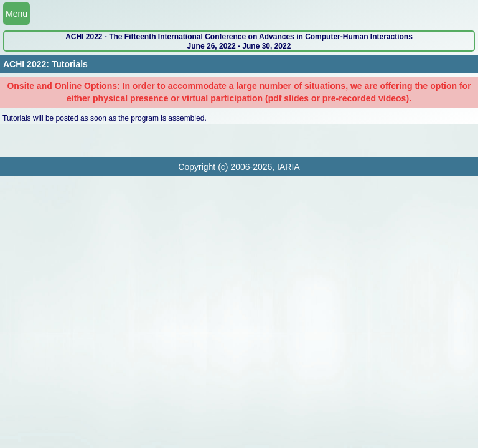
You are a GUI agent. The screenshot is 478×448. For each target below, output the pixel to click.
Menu (16, 14)
